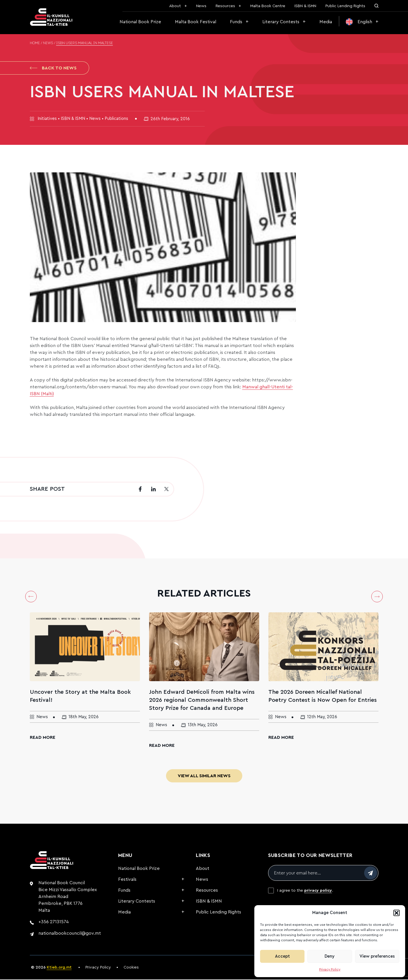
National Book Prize (140, 22)
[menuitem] (362, 22)
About (175, 6)
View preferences (377, 956)
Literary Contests (281, 22)
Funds (236, 22)
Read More (43, 738)
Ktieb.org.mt (59, 968)
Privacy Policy (330, 969)
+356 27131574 (54, 922)
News (201, 6)
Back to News (53, 68)
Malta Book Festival (196, 22)
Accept (282, 956)
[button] (397, 913)
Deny (330, 956)
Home (35, 43)
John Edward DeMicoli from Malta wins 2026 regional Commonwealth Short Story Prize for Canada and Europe (202, 701)
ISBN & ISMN (305, 6)
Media (326, 22)
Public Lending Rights (345, 6)
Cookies (131, 968)
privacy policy (318, 891)
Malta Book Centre (268, 6)
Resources (225, 6)
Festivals (127, 880)
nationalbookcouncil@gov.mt (70, 934)
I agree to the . (305, 891)
